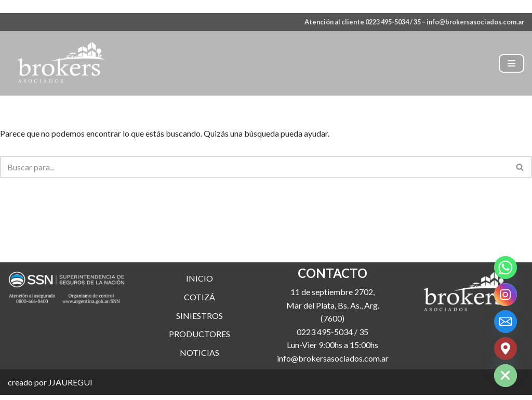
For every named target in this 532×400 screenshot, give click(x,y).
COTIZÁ (199, 315)
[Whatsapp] (506, 268)
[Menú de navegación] (511, 63)
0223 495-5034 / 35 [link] (332, 350)
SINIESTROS (199, 333)
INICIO (199, 296)
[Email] (506, 322)
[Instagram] (506, 295)
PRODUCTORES (199, 352)
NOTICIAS (199, 371)
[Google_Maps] (506, 349)
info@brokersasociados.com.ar (475, 22)
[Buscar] (254, 167)
